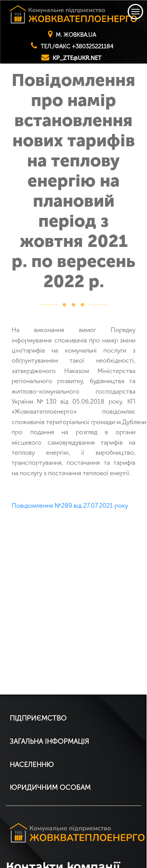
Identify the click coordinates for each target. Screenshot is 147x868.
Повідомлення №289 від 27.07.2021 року (70, 506)
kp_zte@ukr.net (77, 58)
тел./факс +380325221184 (77, 46)
